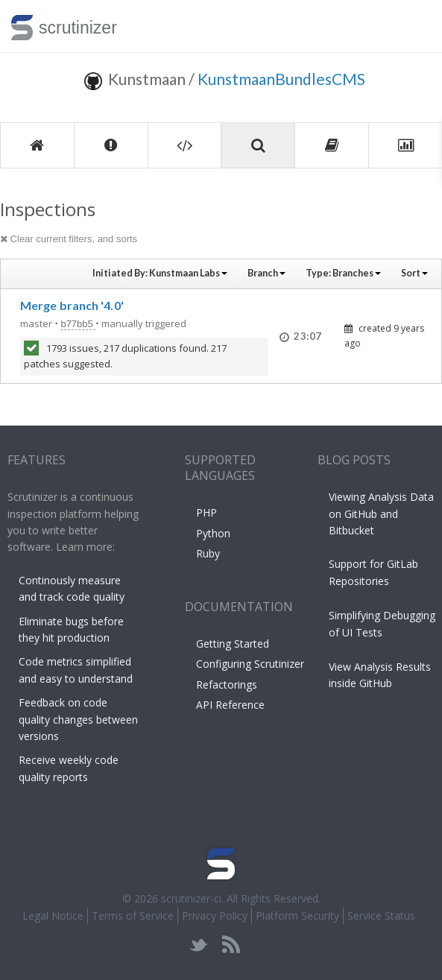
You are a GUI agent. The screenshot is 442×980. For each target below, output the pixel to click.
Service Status (381, 916)
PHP (206, 512)
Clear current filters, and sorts (69, 239)
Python (213, 533)
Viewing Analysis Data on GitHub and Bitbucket (381, 513)
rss (231, 945)
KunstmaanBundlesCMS (281, 79)
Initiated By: (160, 273)
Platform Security (297, 916)
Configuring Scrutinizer (250, 664)
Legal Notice (53, 916)
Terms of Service (133, 916)
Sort (414, 273)
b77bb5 (78, 324)
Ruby (208, 553)
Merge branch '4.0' (72, 305)
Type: (343, 273)
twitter (199, 945)
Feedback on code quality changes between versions (78, 719)
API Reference (230, 705)
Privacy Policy (215, 916)
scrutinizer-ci (191, 898)
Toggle (413, 26)
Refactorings (227, 685)
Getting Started (233, 644)
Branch (266, 273)
